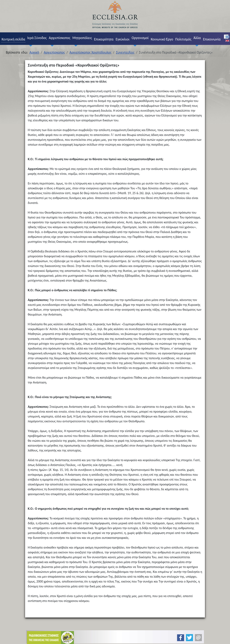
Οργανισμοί (140, 38)
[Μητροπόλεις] (75, 46)
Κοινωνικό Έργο (162, 39)
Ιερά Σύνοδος (37, 38)
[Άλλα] (196, 46)
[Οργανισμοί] (134, 46)
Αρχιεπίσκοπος (59, 38)
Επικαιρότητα (104, 39)
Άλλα (197, 38)
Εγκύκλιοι (123, 39)
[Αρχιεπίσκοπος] (51, 46)
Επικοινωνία (212, 39)
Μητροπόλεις (82, 38)
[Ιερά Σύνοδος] (30, 46)
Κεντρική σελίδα (13, 39)
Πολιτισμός (183, 39)
